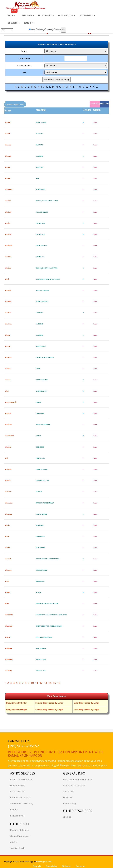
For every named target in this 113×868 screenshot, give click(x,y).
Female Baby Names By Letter (49, 703)
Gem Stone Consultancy (22, 804)
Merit (7, 536)
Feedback (68, 798)
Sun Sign (28, 15)
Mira (7, 604)
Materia (8, 357)
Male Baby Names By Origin (86, 710)
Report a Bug (69, 804)
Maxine (8, 447)
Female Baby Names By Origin (49, 710)
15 (54, 683)
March (7, 122)
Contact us (68, 792)
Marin (7, 223)
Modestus (9, 659)
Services (14, 23)
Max (7, 391)
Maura (8, 369)
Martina (8, 324)
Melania (8, 469)
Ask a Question (17, 792)
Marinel (8, 234)
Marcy (7, 167)
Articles (14, 842)
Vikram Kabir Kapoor (20, 836)
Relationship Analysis (20, 798)
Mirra (7, 637)
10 (32, 683)
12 (41, 683)
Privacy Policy (51, 866)
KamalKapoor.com (44, 862)
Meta (7, 581)
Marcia (8, 145)
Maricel (8, 212)
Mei (6, 458)
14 (50, 683)
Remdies (29, 23)
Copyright (37, 866)
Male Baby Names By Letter (86, 703)
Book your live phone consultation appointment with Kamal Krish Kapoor (55, 754)
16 (59, 683)
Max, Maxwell (11, 402)
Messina (8, 570)
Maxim (8, 413)
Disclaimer (66, 866)
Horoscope (46, 15)
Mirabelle (9, 615)
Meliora (8, 492)
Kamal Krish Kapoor (20, 830)
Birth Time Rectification (21, 779)
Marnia (8, 290)
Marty (7, 335)
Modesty (8, 671)
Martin (8, 313)
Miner (7, 592)
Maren (7, 178)
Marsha (8, 301)
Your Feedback (17, 848)
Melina (8, 480)
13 (45, 683)
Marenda (8, 190)
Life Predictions (18, 785)
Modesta (8, 648)
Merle (7, 548)
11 (37, 683)
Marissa (8, 257)
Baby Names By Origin (17, 710)
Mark (7, 279)
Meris (7, 525)
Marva (8, 346)
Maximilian (9, 436)
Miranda (8, 626)
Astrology (87, 15)
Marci (7, 134)
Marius (8, 268)
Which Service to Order (74, 785)
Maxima (8, 425)
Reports (14, 810)
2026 (13, 14)
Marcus (8, 156)
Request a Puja (17, 816)
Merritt (8, 559)
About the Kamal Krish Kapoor (78, 779)
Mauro (8, 380)
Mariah (8, 201)
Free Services (67, 15)
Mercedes (9, 503)
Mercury (8, 514)
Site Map (67, 817)
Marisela (8, 245)
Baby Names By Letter (16, 703)
